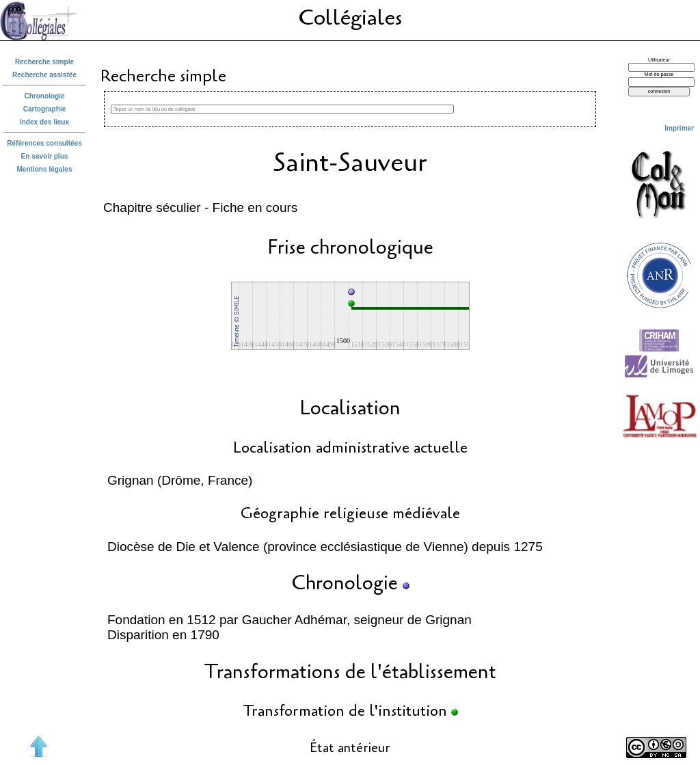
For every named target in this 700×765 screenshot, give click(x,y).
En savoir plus (45, 156)
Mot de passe (659, 75)
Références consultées (44, 143)
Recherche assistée (44, 75)
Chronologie (44, 96)
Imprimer (679, 128)
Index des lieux (44, 122)
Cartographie (45, 109)
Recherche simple (44, 62)
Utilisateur (659, 60)
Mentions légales (44, 169)
